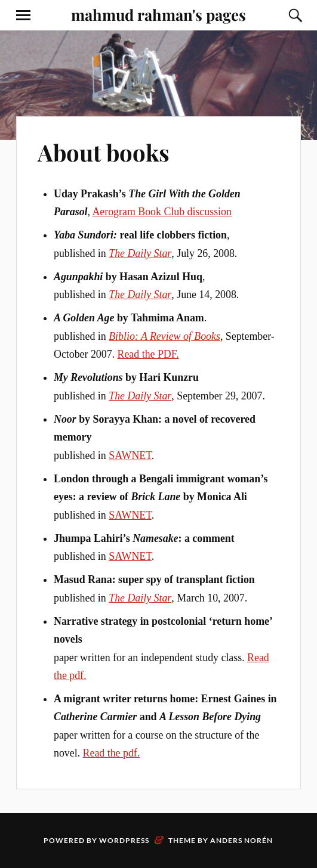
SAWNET (130, 455)
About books (104, 152)
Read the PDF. (148, 354)
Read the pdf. (112, 753)
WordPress (124, 840)
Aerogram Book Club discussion (161, 212)
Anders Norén (241, 840)
